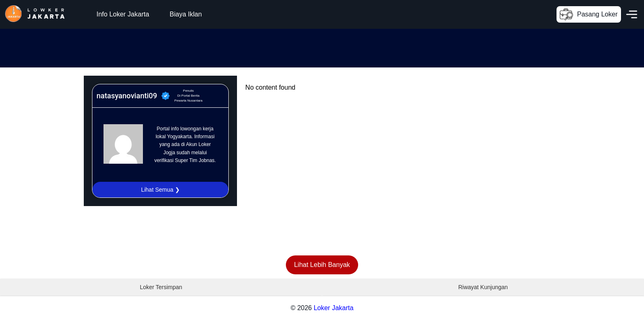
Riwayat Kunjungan (483, 287)
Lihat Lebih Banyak (322, 265)
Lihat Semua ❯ (160, 190)
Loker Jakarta (334, 308)
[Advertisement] (149, 47)
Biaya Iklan (186, 14)
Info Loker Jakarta (123, 14)
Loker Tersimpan (161, 287)
